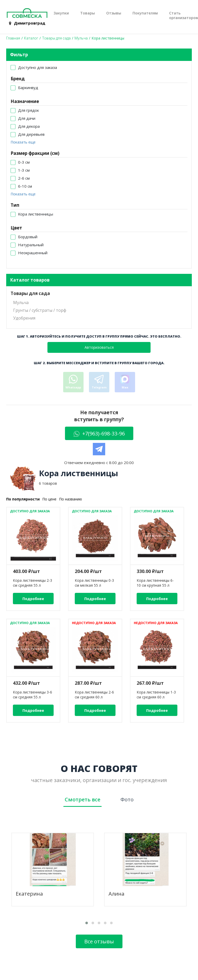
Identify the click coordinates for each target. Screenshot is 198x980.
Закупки (61, 13)
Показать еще (23, 142)
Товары (88, 13)
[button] (87, 923)
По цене (49, 499)
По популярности (23, 499)
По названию (71, 499)
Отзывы (114, 13)
